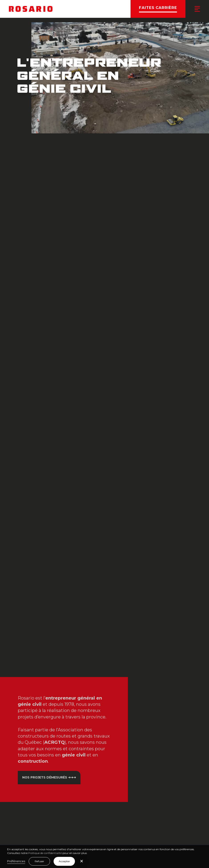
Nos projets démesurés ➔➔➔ (49, 775)
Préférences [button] (16, 861)
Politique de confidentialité (45, 853)
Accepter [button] (64, 861)
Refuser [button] (39, 861)
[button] (82, 861)
